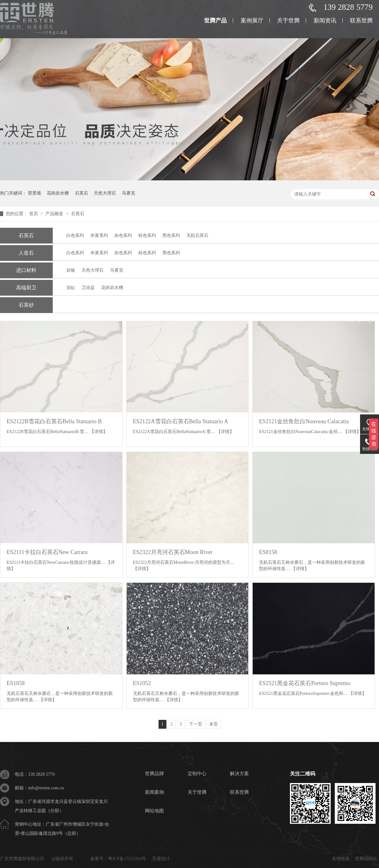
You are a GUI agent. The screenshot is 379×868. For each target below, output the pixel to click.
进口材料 (26, 270)
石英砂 (26, 305)
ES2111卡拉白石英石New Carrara (47, 552)
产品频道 (55, 214)
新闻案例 (154, 792)
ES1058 (16, 683)
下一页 (196, 724)
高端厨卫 (26, 288)
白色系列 (75, 235)
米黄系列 (99, 235)
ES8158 (268, 552)
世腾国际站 (366, 859)
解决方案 (239, 774)
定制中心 (197, 774)
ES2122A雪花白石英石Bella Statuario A (181, 421)
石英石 (81, 193)
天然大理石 (105, 193)
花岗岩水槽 (58, 193)
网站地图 (154, 811)
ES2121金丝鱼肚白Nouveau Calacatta (304, 421)
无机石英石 (197, 235)
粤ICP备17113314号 (127, 859)
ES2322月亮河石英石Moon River (173, 552)
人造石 (26, 253)
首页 (34, 214)
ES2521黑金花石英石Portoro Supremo (305, 683)
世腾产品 (215, 21)
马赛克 (129, 193)
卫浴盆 (88, 288)
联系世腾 (361, 21)
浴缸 (71, 288)
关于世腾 (288, 21)
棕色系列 (147, 235)
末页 (214, 724)
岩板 (71, 270)
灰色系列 (123, 235)
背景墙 (34, 193)
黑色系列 (171, 235)
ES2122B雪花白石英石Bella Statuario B (54, 421)
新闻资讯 (325, 21)
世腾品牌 (154, 774)
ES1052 (142, 683)
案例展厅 (252, 21)
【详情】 (99, 432)
